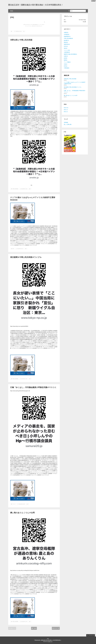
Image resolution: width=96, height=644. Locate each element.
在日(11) (66, 46)
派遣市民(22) (67, 44)
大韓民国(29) (67, 52)
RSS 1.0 (66, 110)
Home (12, 11)
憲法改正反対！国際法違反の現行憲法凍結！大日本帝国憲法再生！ (36, 5)
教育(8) (66, 60)
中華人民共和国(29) (68, 38)
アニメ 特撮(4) (67, 62)
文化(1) (66, 64)
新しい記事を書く (68, 124)
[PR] (12, 17)
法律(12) (66, 56)
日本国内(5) (67, 34)
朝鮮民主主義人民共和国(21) (70, 54)
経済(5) (66, 58)
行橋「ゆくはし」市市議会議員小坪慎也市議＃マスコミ (33, 387)
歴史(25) (66, 42)
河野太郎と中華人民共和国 (21, 40)
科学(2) (66, 66)
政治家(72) (66, 40)
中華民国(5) (67, 68)
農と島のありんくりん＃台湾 (22, 513)
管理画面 (66, 122)
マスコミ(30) (67, 50)
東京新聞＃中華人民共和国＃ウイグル (26, 257)
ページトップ (91, 635)
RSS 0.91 (66, 108)
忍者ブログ (50, 642)
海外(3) (66, 48)
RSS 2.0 (66, 112)
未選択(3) (66, 32)
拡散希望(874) (67, 36)
